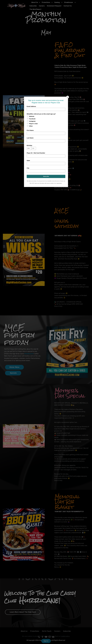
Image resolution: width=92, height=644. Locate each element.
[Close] (68, 97)
